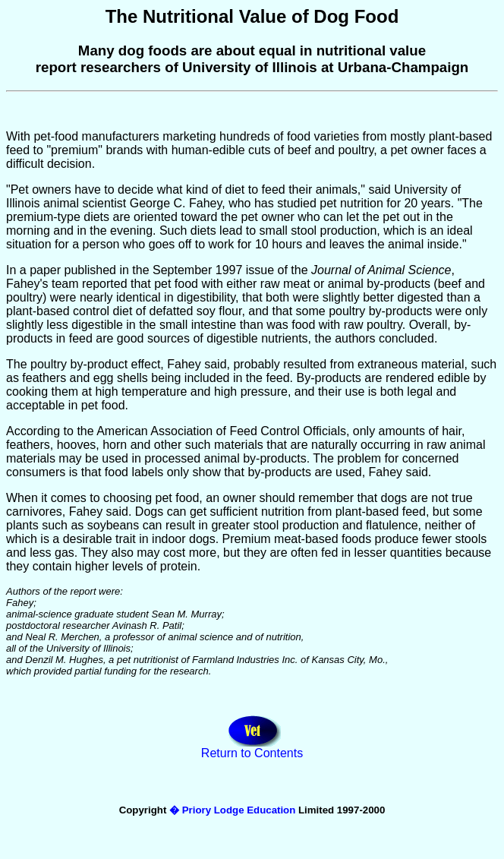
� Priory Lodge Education (232, 810)
